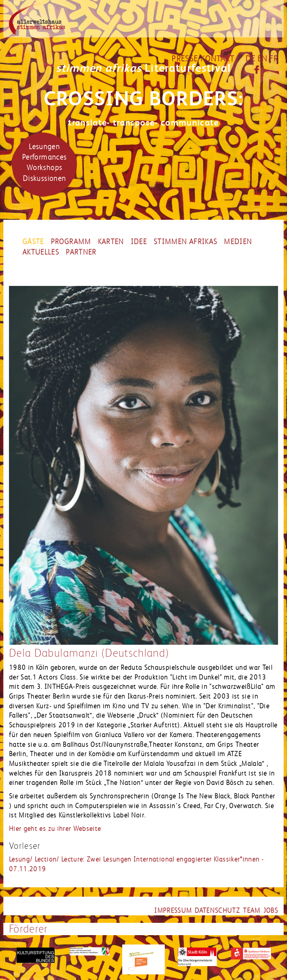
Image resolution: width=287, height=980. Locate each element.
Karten (111, 242)
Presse (185, 59)
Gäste (33, 242)
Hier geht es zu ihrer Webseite (55, 829)
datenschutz (217, 910)
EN (263, 59)
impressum (173, 910)
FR (274, 59)
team (251, 910)
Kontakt (217, 59)
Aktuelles (41, 252)
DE (251, 59)
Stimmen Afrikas (185, 242)
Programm (71, 242)
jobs (271, 910)
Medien (238, 242)
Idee (139, 242)
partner (81, 252)
